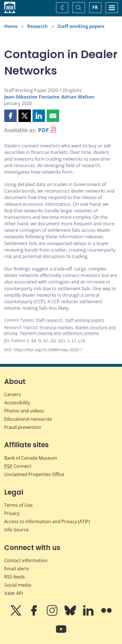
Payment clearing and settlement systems (59, 333)
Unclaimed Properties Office (34, 474)
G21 (62, 340)
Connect (18, 466)
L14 (82, 340)
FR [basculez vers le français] (95, 7)
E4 (34, 340)
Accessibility (17, 403)
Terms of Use (18, 505)
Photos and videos (24, 411)
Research (38, 26)
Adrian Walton (78, 97)
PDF (43, 130)
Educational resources (28, 419)
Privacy (12, 513)
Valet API (14, 593)
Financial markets (56, 327)
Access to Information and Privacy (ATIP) (47, 521)
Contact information (26, 560)
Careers (13, 394)
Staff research (49, 320)
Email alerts (17, 569)
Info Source (16, 530)
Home (11, 26)
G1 (46, 340)
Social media (18, 585)
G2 (53, 340)
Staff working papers (81, 26)
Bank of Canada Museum (31, 458)
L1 (74, 340)
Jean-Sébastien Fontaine (32, 97)
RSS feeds (15, 577)
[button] (10, 116)
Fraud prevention (23, 427)
